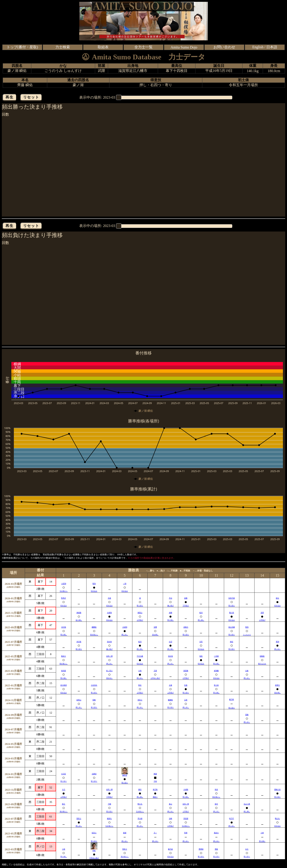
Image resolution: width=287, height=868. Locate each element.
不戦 (155, 781)
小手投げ (186, 678)
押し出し (125, 635)
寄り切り (140, 606)
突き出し (109, 678)
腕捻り (155, 797)
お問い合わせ (224, 47)
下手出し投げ (94, 858)
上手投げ (140, 620)
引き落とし (64, 591)
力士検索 (63, 47)
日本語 (272, 47)
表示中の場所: (97, 97)
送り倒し (79, 620)
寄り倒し (171, 620)
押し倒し (201, 620)
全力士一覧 (143, 47)
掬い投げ (171, 606)
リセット (31, 97)
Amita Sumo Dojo (184, 47)
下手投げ (186, 606)
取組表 (103, 47)
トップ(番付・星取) (22, 47)
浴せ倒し (155, 635)
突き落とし (94, 635)
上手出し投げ (155, 678)
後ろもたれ (262, 664)
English (258, 47)
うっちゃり (247, 635)
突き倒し (277, 693)
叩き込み (94, 591)
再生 (9, 97)
